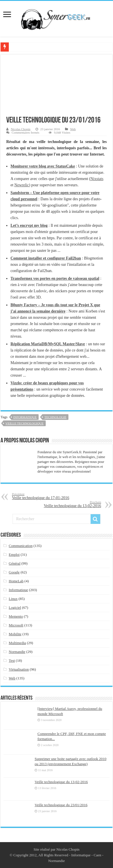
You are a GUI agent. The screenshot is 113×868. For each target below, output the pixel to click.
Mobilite (15, 634)
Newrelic (22, 185)
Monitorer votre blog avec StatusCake (43, 166)
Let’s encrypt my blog (29, 225)
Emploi (14, 555)
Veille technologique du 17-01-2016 (41, 496)
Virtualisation (19, 669)
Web (73, 129)
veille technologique (25, 423)
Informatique (25, 417)
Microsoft (16, 625)
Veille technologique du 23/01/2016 (61, 805)
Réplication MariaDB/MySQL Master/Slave (48, 344)
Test (12, 660)
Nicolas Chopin (21, 129)
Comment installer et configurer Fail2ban (46, 258)
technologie (55, 417)
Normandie (17, 652)
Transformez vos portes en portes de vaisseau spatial (55, 278)
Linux (13, 599)
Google (14, 572)
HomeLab (16, 581)
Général (15, 563)
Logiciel (15, 607)
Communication (21, 546)
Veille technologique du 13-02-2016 (72, 504)
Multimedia (17, 643)
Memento (16, 616)
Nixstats (97, 179)
